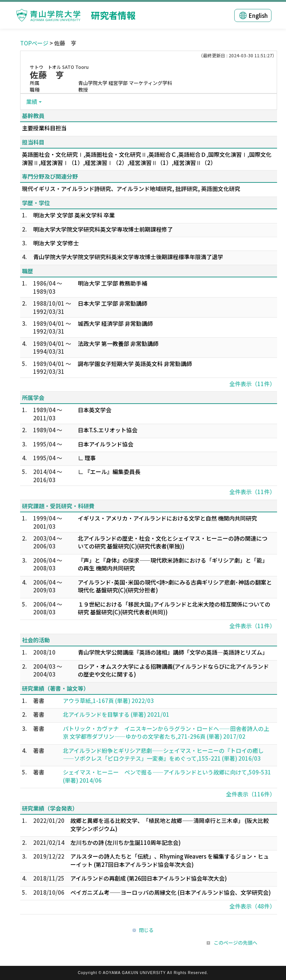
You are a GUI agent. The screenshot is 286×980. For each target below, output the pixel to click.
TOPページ (34, 43)
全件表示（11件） (252, 384)
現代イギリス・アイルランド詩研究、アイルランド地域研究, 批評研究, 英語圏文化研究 (131, 189)
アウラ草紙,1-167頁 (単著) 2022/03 (108, 701)
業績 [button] (32, 101)
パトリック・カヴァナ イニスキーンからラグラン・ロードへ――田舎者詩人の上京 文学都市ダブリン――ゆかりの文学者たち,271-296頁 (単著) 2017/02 (166, 732)
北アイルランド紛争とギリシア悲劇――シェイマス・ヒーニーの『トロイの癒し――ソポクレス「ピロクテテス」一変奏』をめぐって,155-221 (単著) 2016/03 (163, 754)
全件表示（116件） (251, 794)
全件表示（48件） (252, 906)
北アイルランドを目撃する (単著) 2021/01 (116, 714)
